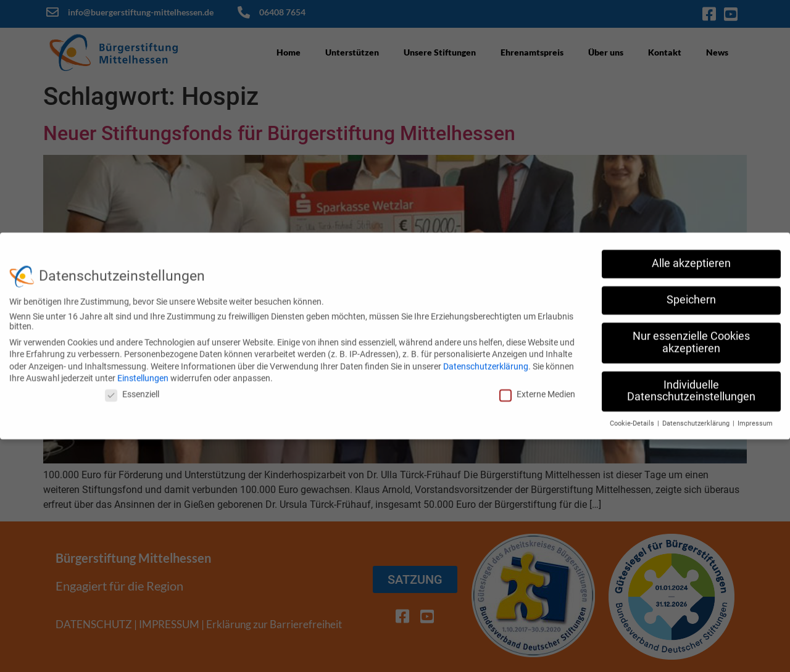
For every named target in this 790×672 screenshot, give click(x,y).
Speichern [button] (691, 294)
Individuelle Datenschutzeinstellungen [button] (691, 385)
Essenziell (132, 388)
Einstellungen (143, 373)
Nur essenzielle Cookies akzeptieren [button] (691, 337)
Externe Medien (537, 388)
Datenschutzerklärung (486, 360)
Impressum (755, 418)
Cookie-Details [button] (633, 418)
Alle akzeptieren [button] (691, 258)
